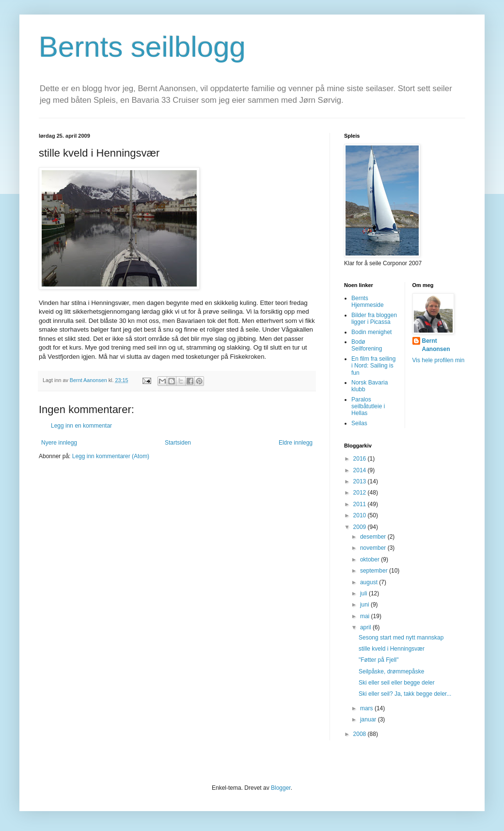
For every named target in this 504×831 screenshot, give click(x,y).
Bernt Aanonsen (436, 345)
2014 (361, 470)
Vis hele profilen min (439, 360)
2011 (361, 504)
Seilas (359, 423)
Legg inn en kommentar (81, 426)
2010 (361, 515)
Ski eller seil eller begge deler (397, 683)
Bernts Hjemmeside (368, 302)
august (370, 582)
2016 (361, 459)
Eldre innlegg (296, 443)
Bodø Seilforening (367, 345)
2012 (361, 493)
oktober (370, 559)
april (366, 627)
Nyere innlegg (59, 443)
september (375, 571)
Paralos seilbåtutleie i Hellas (368, 407)
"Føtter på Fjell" (379, 660)
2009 (361, 527)
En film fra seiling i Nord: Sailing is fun (373, 366)
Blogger (281, 788)
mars (367, 708)
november (374, 548)
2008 (361, 734)
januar (369, 719)
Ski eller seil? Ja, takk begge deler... (405, 694)
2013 (361, 481)
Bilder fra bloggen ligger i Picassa (374, 319)
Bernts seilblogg (142, 47)
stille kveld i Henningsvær (392, 649)
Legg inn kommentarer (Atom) (111, 456)
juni (365, 605)
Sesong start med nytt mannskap (401, 638)
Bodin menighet (371, 332)
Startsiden (178, 443)
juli (364, 593)
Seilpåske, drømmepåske (391, 671)
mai (366, 616)
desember (374, 537)
